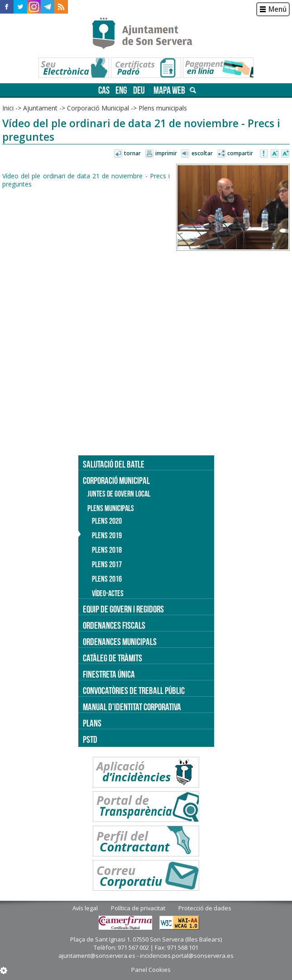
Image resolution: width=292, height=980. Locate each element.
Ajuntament (40, 108)
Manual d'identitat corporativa (132, 707)
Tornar (132, 153)
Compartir (240, 153)
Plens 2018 (107, 550)
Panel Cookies (151, 970)
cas (104, 90)
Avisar (264, 154)
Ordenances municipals (120, 642)
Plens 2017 (107, 564)
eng (121, 90)
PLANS (92, 723)
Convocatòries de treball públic (134, 691)
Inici (8, 108)
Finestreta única (109, 674)
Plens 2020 (107, 521)
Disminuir (275, 154)
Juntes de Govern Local (119, 494)
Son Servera (146, 34)
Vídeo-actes (108, 593)
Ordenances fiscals (114, 625)
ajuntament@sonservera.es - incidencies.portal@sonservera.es (146, 956)
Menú (278, 9)
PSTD (90, 739)
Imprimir (166, 153)
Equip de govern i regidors (123, 609)
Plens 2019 (107, 535)
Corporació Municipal (98, 108)
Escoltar (202, 153)
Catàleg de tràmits (112, 658)
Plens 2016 (107, 579)
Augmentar (285, 154)
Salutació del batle (114, 464)
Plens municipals (163, 108)
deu (139, 90)
